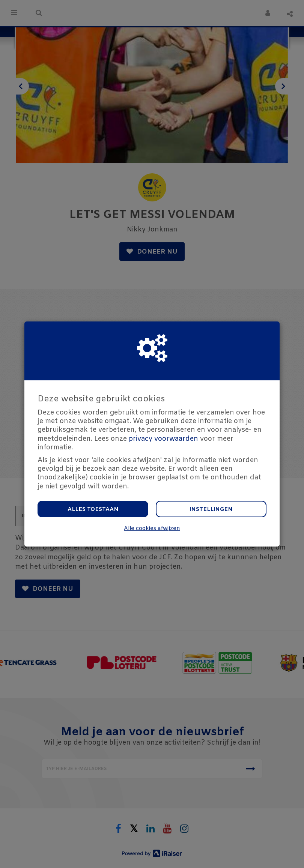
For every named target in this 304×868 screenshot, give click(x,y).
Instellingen (211, 509)
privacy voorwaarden (163, 439)
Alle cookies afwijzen (152, 529)
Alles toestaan (93, 509)
